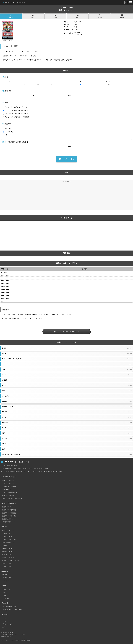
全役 (5, 135)
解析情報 (5, 575)
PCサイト (5, 627)
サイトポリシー (7, 621)
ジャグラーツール (7, 536)
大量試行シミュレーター (9, 486)
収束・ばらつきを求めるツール (11, 560)
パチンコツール (7, 563)
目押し (6, 102)
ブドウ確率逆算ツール (9, 522)
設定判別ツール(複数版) (9, 513)
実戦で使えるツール (8, 557)
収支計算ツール (7, 554)
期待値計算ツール (7, 548)
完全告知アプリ (7, 533)
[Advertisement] (67, 197)
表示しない (8, 129)
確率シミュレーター (8, 495)
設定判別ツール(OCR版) (9, 516)
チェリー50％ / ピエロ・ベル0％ (15, 107)
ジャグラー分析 (7, 578)
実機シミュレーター (8, 480)
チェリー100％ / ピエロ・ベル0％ (15, 110)
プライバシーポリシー (9, 624)
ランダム (109, 82)
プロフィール (6, 589)
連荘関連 (5, 545)
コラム (4, 592)
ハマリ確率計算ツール (9, 542)
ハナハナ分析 (6, 581)
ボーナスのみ (8, 132)
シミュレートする (66, 159)
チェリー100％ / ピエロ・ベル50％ (16, 114)
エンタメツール (7, 566)
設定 (5, 77)
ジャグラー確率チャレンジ (10, 539)
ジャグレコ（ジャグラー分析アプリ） (13, 498)
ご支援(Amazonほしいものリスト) (12, 610)
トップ (4, 618)
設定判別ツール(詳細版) (9, 510)
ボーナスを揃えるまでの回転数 (14, 142)
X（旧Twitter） (7, 598)
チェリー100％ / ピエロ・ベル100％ (16, 117)
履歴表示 (7, 124)
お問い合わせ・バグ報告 (9, 607)
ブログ (4, 595)
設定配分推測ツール (8, 519)
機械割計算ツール (7, 551)
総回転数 (7, 91)
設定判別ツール (7, 507)
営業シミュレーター (8, 483)
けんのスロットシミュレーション (15, 2)
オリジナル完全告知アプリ (10, 492)
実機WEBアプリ (7, 489)
